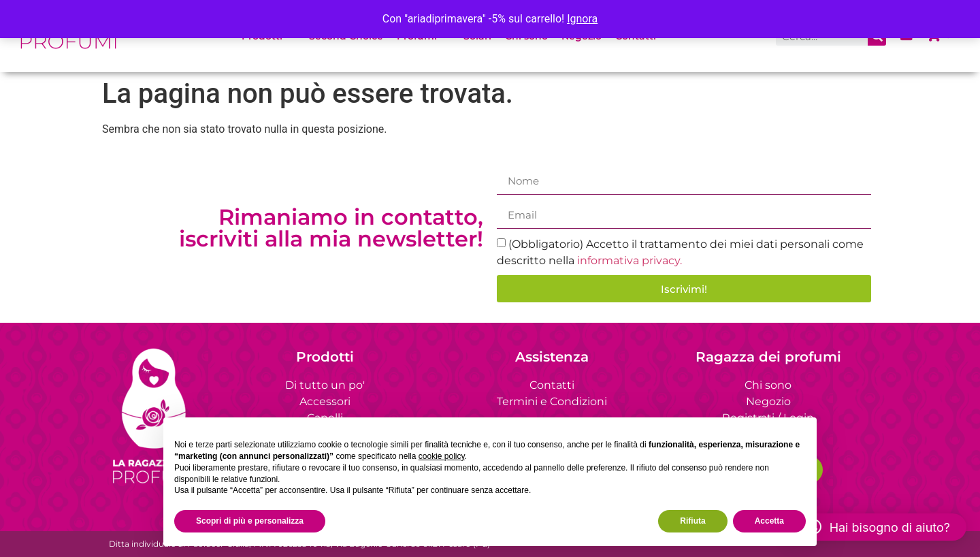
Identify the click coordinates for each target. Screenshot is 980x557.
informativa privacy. (630, 260)
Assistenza (552, 357)
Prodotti (325, 357)
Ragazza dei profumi (768, 357)
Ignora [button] (582, 19)
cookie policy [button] (442, 456)
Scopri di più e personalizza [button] (250, 521)
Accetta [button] (769, 521)
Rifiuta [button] (692, 521)
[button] (878, 527)
